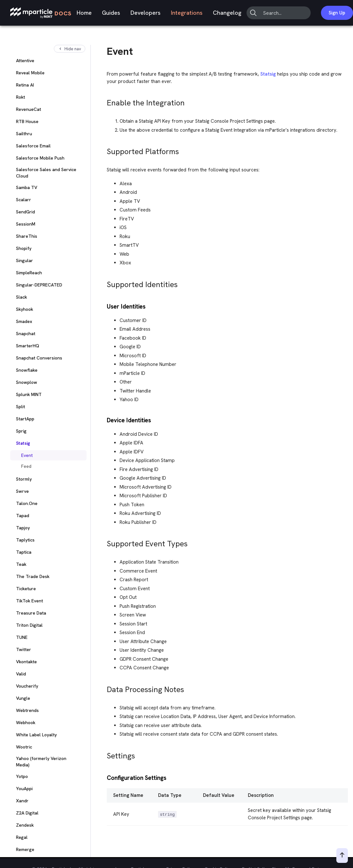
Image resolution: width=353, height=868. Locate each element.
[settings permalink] (104, 754)
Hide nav (70, 49)
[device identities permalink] (104, 420)
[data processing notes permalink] (104, 688)
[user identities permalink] (104, 306)
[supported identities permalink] (104, 283)
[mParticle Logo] (41, 13)
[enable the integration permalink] (104, 101)
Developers (146, 13)
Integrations (187, 13)
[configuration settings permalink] (104, 777)
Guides (111, 13)
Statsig (268, 74)
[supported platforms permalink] (104, 150)
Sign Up (337, 13)
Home (84, 13)
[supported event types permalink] (104, 542)
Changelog (227, 13)
